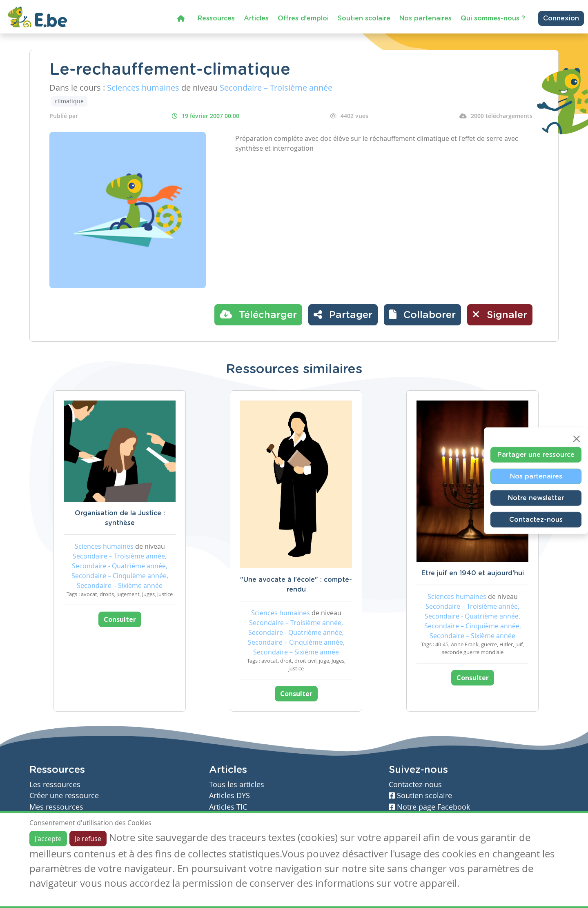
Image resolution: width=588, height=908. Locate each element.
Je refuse (88, 839)
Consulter (120, 619)
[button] (422, 315)
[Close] (577, 439)
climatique (69, 101)
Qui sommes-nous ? (493, 18)
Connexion (561, 18)
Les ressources (55, 784)
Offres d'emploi (303, 18)
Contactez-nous (536, 520)
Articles (256, 18)
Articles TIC (228, 807)
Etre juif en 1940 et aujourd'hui (473, 573)
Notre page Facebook (429, 807)
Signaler (500, 314)
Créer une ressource (64, 796)
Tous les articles (237, 784)
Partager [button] (343, 314)
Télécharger (258, 314)
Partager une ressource (536, 455)
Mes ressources (56, 807)
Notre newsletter (536, 498)
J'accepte (48, 839)
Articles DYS (229, 796)
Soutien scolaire (364, 18)
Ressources (216, 18)
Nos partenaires (425, 18)
